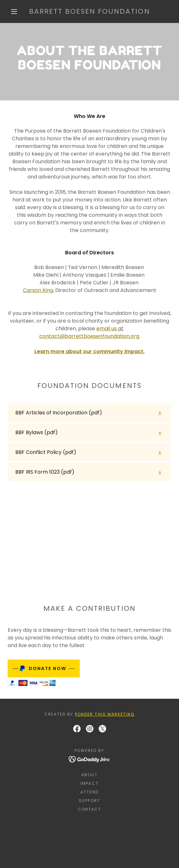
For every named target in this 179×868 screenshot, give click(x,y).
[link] (89, 12)
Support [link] (89, 801)
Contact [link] (89, 809)
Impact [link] (89, 783)
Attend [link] (89, 792)
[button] (16, 11)
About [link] (89, 775)
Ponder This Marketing (105, 714)
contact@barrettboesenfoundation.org (89, 336)
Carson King (38, 290)
